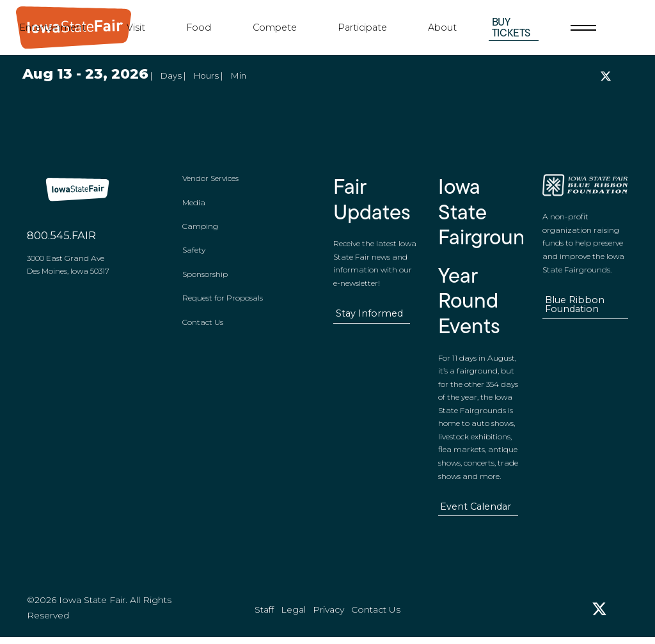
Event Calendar (476, 510)
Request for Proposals (223, 302)
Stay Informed (370, 317)
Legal (293, 617)
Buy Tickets (511, 27)
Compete (275, 27)
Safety (194, 254)
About (442, 27)
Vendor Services (210, 182)
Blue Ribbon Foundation (574, 309)
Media (194, 206)
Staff (264, 617)
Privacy (328, 617)
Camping (200, 230)
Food (199, 27)
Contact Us (203, 326)
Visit (136, 27)
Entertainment (52, 27)
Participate (362, 27)
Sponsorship (205, 278)
